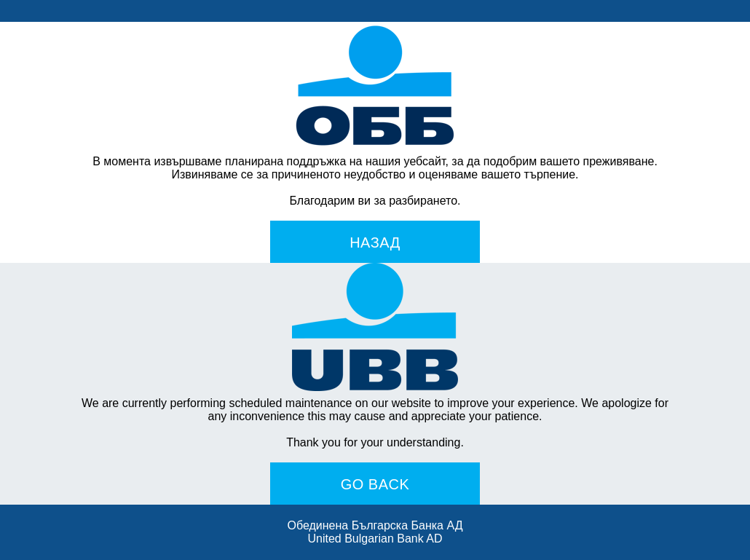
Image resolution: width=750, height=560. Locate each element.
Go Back (375, 484)
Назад (375, 242)
